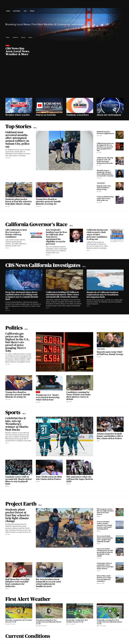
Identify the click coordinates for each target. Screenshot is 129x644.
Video (30, 37)
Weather (16, 37)
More (36, 128)
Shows (33, 11)
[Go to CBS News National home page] (64, 11)
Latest (9, 11)
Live (26, 11)
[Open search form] (122, 11)
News (8, 37)
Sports (24, 37)
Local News (17, 11)
